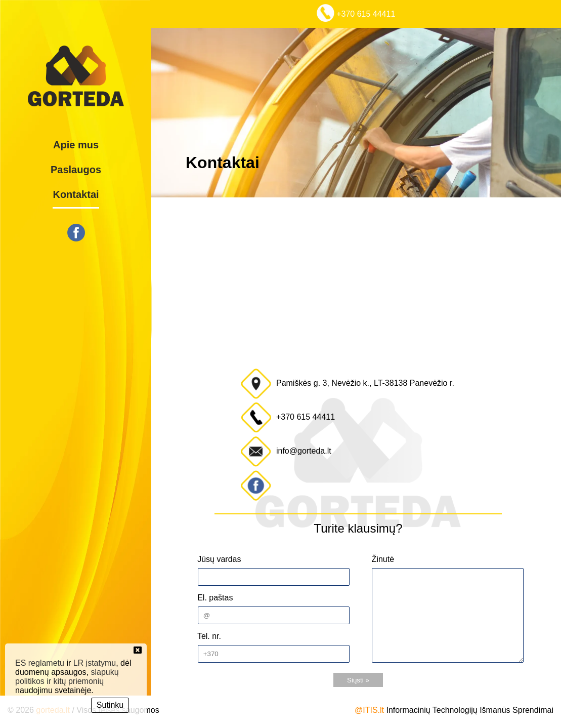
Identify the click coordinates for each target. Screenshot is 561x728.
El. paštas (214, 598)
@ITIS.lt (369, 710)
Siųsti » (358, 680)
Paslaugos (76, 170)
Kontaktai (76, 194)
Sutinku (110, 705)
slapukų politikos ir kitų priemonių (67, 677)
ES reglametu (40, 663)
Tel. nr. (208, 636)
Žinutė (382, 559)
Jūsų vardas (218, 559)
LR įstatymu (95, 663)
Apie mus (76, 145)
